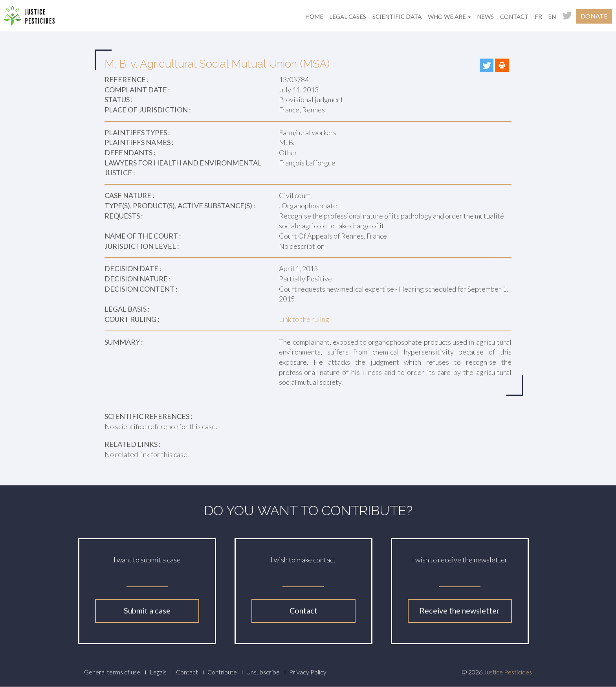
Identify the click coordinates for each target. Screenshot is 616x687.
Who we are (449, 17)
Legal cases (348, 17)
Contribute (222, 672)
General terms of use (112, 672)
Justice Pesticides (508, 672)
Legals (158, 672)
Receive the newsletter (460, 611)
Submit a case (147, 611)
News (485, 17)
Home (314, 17)
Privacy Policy (308, 672)
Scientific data (397, 17)
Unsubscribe (263, 672)
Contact (514, 17)
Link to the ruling (304, 319)
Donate (594, 16)
